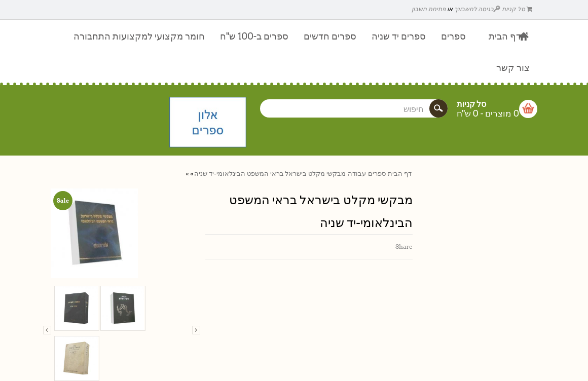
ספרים (377, 174)
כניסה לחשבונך (477, 9)
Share (404, 246)
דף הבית (400, 174)
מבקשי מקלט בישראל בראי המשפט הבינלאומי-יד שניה (270, 174)
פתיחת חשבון (429, 9)
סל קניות (517, 9)
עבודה (357, 174)
